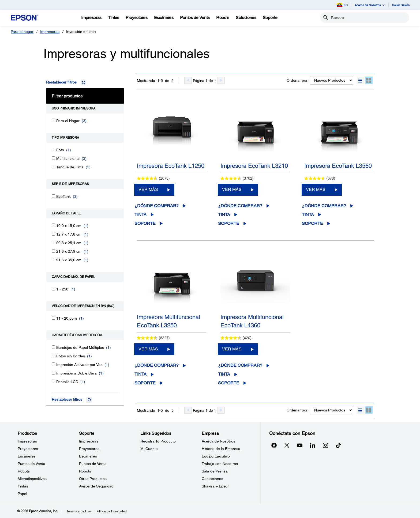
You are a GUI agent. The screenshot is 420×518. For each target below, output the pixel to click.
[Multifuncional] (53, 158)
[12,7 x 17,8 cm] (53, 234)
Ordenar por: (298, 80)
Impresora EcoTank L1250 (171, 166)
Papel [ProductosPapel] (22, 494)
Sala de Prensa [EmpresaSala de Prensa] (215, 471)
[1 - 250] (53, 289)
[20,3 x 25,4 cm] (53, 242)
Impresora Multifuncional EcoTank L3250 (168, 321)
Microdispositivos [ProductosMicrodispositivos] (32, 479)
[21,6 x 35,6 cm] (53, 260)
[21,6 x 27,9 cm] (53, 251)
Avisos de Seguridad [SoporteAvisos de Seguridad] (96, 486)
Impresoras (50, 32)
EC (342, 5)
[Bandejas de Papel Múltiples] (53, 347)
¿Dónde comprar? (157, 206)
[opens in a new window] (338, 445)
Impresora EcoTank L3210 (254, 166)
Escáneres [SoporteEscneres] (88, 456)
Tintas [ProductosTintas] (23, 486)
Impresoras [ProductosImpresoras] (27, 441)
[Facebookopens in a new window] (274, 445)
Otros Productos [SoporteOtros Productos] (93, 479)
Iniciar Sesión (401, 5)
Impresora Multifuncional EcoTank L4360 (252, 321)
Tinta (140, 215)
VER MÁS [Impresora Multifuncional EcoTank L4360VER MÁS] (232, 349)
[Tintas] (114, 18)
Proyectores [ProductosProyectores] (28, 449)
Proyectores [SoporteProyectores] (89, 449)
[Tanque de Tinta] (53, 167)
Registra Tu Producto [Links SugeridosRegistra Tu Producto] (158, 441)
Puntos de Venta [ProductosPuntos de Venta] (31, 464)
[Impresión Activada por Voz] (53, 364)
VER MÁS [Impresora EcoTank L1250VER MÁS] (148, 189)
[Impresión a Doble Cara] (53, 373)
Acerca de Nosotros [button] (370, 5)
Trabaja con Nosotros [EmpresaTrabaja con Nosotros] (220, 464)
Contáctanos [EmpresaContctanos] (212, 479)
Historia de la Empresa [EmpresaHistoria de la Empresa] (221, 449)
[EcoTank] (53, 196)
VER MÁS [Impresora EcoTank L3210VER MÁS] (232, 189)
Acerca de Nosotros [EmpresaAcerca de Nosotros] (218, 441)
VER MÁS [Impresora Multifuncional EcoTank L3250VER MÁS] (148, 349)
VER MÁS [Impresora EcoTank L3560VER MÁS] (316, 189)
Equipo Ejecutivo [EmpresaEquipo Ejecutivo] (216, 456)
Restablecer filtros (61, 82)
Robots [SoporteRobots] (85, 471)
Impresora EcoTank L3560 (338, 166)
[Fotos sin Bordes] (53, 356)
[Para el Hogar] (53, 120)
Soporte (145, 223)
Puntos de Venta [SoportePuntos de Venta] (93, 464)
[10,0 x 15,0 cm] (53, 225)
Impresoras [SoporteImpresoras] (89, 441)
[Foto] (53, 150)
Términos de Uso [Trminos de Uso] (79, 511)
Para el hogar (22, 32)
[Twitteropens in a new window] (287, 445)
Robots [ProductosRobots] (24, 471)
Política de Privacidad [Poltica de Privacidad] (111, 511)
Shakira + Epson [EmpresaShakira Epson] (216, 486)
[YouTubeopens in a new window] (300, 445)
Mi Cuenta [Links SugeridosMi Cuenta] (149, 449)
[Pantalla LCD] (53, 381)
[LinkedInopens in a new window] (313, 445)
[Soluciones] (246, 18)
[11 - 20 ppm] (53, 318)
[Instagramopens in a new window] (325, 445)
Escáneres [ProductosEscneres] (27, 456)
